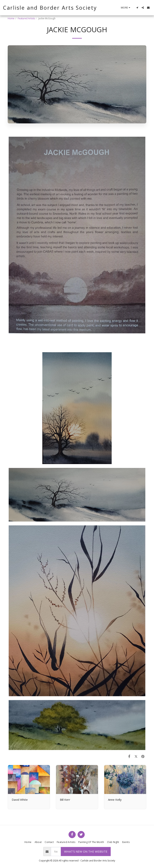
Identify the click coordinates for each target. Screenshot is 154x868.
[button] (137, 8)
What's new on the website (86, 851)
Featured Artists (26, 18)
